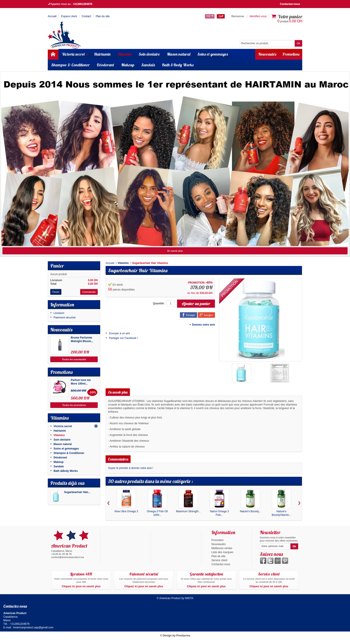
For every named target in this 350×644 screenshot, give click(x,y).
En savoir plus (175, 251)
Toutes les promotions (74, 405)
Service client (219, 560)
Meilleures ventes (222, 548)
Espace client (69, 16)
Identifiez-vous (258, 16)
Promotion (218, 540)
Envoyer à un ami (120, 333)
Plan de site (218, 556)
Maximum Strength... (188, 511)
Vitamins (125, 54)
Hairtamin (103, 54)
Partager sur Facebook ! (124, 338)
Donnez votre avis (204, 325)
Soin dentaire (150, 54)
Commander (89, 292)
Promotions (290, 54)
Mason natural (179, 54)
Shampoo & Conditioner (70, 65)
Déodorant (105, 65)
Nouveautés (265, 54)
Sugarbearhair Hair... (77, 492)
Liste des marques (222, 552)
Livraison (59, 313)
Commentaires (118, 459)
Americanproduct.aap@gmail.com (33, 627)
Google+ (206, 315)
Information (62, 305)
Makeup (128, 65)
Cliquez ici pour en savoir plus (81, 586)
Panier (57, 266)
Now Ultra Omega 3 (126, 511)
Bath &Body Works (178, 65)
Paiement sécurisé (65, 318)
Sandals (148, 65)
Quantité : (159, 303)
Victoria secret (76, 54)
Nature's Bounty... (250, 511)
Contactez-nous (290, 4)
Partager (189, 315)
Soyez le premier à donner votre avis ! (131, 468)
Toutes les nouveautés (74, 359)
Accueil (110, 263)
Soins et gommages (213, 54)
